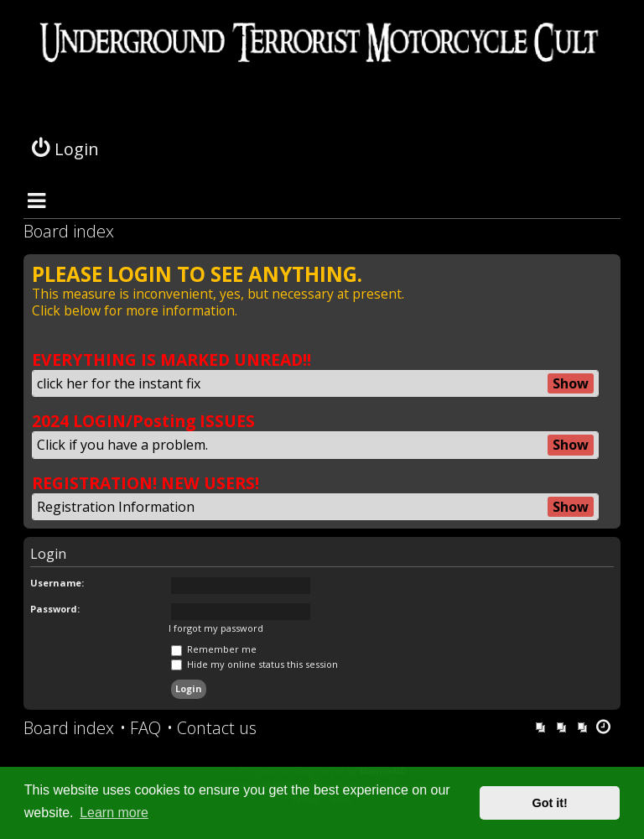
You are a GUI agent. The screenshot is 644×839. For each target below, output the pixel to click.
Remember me (214, 649)
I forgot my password (216, 628)
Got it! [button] (550, 803)
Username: (57, 583)
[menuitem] (140, 728)
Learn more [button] (114, 813)
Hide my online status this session (254, 664)
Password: (55, 609)
